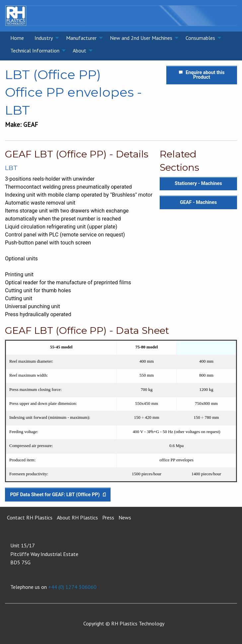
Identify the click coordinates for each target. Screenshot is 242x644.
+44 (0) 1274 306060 (72, 587)
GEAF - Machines (198, 202)
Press (108, 517)
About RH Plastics (77, 517)
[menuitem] (17, 38)
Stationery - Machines (198, 184)
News (125, 517)
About (80, 50)
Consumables (200, 38)
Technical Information (35, 50)
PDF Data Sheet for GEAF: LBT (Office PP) (58, 495)
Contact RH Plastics (30, 517)
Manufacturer (81, 38)
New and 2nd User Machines (141, 38)
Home (17, 38)
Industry (44, 38)
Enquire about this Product (202, 75)
